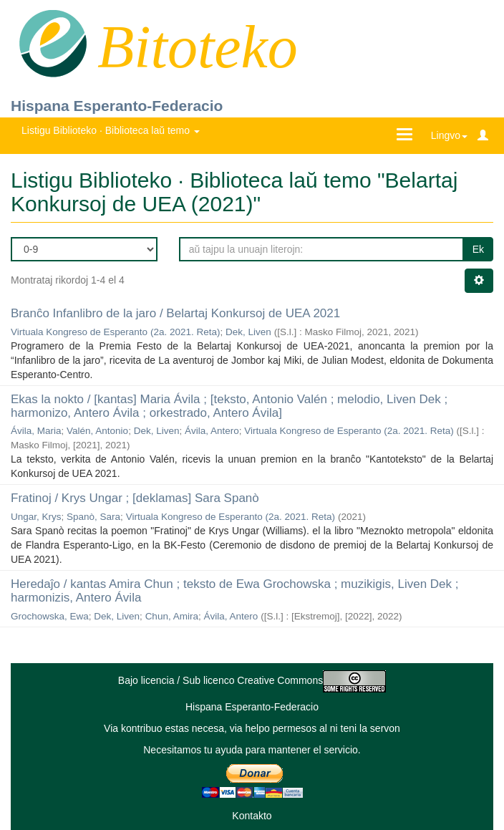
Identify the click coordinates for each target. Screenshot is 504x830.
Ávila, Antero (212, 431)
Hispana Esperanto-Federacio (117, 106)
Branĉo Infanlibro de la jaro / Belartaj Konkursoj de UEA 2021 (175, 313)
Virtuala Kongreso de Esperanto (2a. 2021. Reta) (115, 332)
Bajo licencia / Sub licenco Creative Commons (252, 680)
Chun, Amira (172, 616)
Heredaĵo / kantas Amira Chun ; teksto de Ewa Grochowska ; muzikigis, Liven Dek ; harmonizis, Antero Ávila (235, 591)
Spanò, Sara (93, 517)
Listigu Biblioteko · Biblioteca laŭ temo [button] (111, 130)
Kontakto (252, 816)
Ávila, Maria (36, 431)
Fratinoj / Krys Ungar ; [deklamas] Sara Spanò (135, 498)
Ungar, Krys (36, 517)
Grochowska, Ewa (50, 616)
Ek (478, 249)
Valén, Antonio (97, 431)
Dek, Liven (248, 332)
